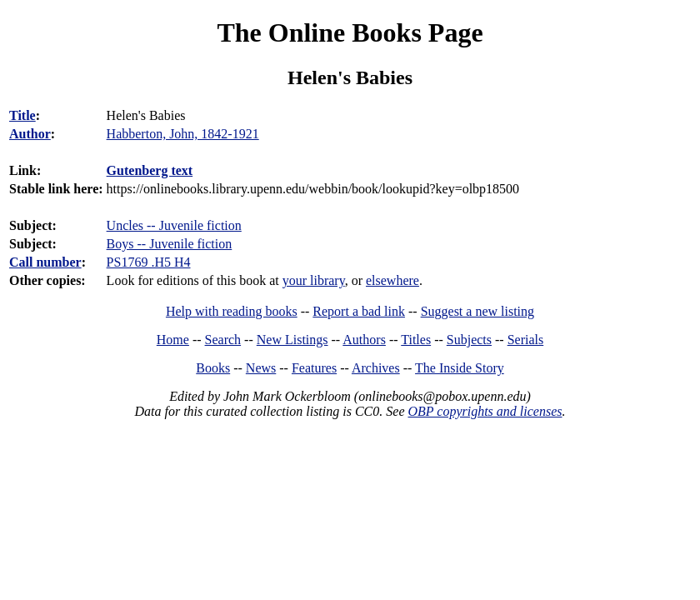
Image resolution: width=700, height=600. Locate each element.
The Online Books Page (350, 32)
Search (223, 340)
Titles (416, 340)
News (261, 368)
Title (22, 115)
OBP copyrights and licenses (485, 411)
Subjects (469, 340)
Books (213, 368)
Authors (364, 340)
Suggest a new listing (477, 311)
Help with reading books (232, 311)
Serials (526, 340)
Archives (376, 368)
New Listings (292, 340)
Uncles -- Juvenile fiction (174, 225)
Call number (45, 262)
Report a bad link (359, 311)
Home (173, 340)
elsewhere (392, 280)
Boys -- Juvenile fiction (170, 244)
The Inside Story (460, 368)
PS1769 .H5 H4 (149, 262)
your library (314, 280)
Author (30, 134)
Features (314, 368)
